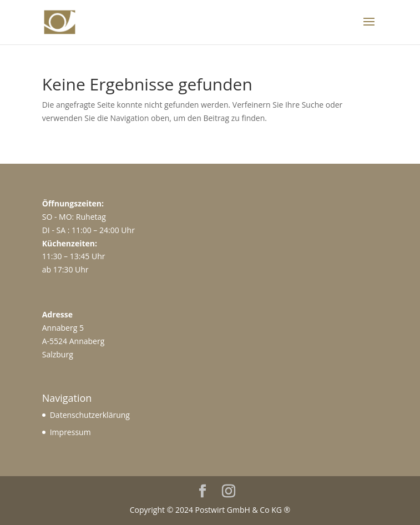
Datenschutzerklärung (90, 415)
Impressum (70, 432)
